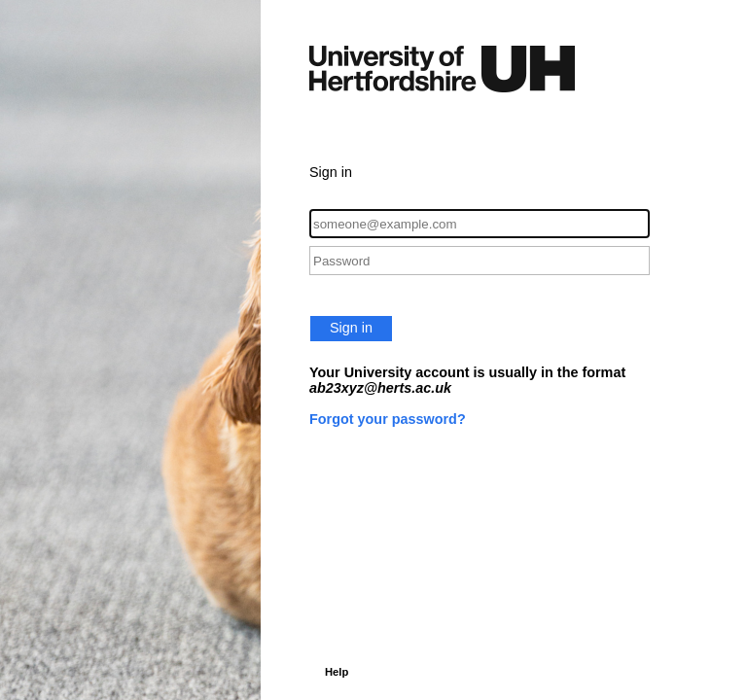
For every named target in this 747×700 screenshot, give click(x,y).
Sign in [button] (351, 328)
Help (337, 672)
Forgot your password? (388, 419)
